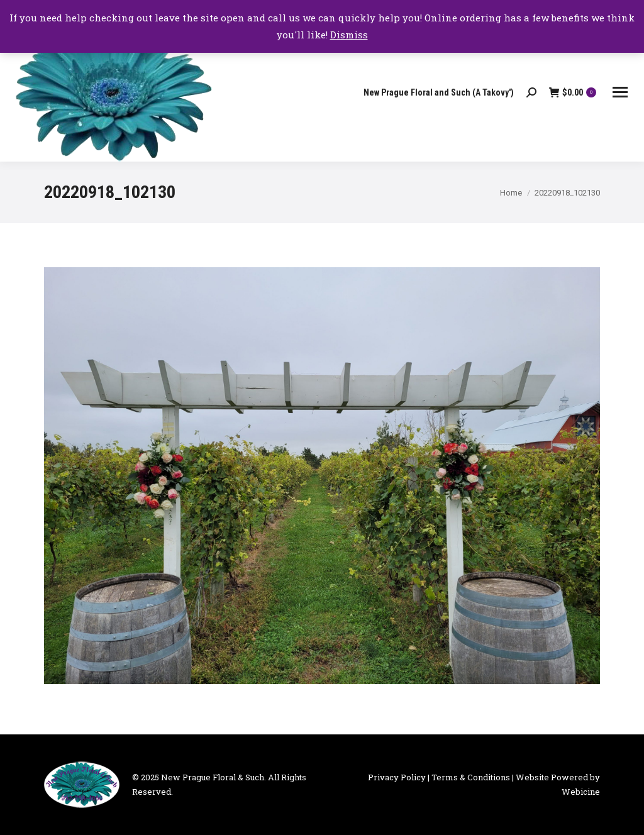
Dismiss (349, 35)
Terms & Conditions (471, 777)
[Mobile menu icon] (620, 92)
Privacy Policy (397, 777)
